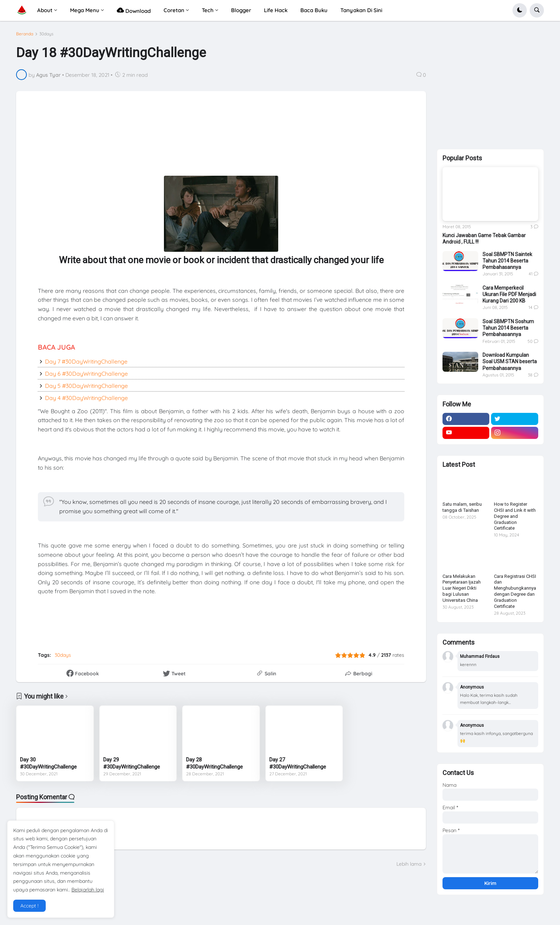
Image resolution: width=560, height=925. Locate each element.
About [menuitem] (45, 10)
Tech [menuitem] (208, 10)
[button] (520, 10)
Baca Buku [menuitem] (314, 10)
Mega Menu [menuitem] (85, 10)
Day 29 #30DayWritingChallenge (132, 763)
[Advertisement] (199, 129)
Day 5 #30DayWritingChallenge (86, 386)
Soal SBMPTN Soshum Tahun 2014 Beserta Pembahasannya (508, 328)
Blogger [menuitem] (241, 10)
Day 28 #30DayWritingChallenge (214, 763)
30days (46, 34)
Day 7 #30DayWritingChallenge (86, 361)
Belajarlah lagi (88, 890)
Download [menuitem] (134, 10)
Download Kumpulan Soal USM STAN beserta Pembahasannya (510, 361)
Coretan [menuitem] (174, 10)
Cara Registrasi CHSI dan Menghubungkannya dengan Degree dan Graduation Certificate (515, 591)
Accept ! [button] (29, 906)
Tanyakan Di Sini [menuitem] (361, 10)
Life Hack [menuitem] (276, 10)
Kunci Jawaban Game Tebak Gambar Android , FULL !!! (484, 239)
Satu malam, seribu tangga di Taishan (462, 507)
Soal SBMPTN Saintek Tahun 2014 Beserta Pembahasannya (507, 261)
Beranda (25, 34)
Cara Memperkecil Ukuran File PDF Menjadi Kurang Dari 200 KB (509, 294)
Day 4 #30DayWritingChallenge (86, 398)
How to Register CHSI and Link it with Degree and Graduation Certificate (515, 516)
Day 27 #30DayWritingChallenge (298, 763)
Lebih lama (409, 864)
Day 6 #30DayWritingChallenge (86, 374)
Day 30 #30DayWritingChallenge (48, 763)
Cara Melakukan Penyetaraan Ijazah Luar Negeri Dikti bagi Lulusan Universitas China (462, 588)
